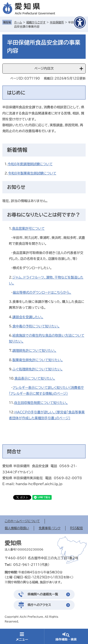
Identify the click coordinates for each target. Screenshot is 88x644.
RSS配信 (77, 528)
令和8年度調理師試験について (30, 164)
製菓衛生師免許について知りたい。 (38, 360)
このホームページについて (22, 521)
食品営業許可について (28, 229)
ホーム (18, 22)
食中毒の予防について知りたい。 (36, 326)
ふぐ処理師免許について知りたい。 (38, 369)
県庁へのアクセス (39, 605)
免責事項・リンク (50, 528)
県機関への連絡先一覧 (43, 594)
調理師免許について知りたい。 (34, 351)
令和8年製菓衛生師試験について (32, 173)
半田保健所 (57, 22)
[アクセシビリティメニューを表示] (80, 22)
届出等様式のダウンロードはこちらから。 (42, 292)
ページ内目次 (44, 68)
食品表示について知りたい (34, 378)
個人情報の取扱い (17, 528)
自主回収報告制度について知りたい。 (41, 403)
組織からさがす (36, 22)
